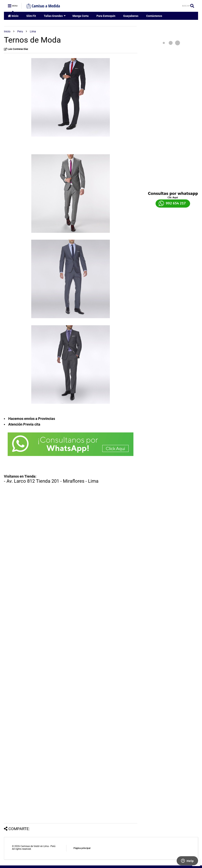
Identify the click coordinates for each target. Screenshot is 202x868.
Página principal (82, 848)
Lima (33, 31)
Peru (20, 31)
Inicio (13, 16)
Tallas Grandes (55, 16)
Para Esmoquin (106, 16)
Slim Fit (31, 16)
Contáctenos (154, 16)
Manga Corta (81, 16)
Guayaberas (131, 16)
